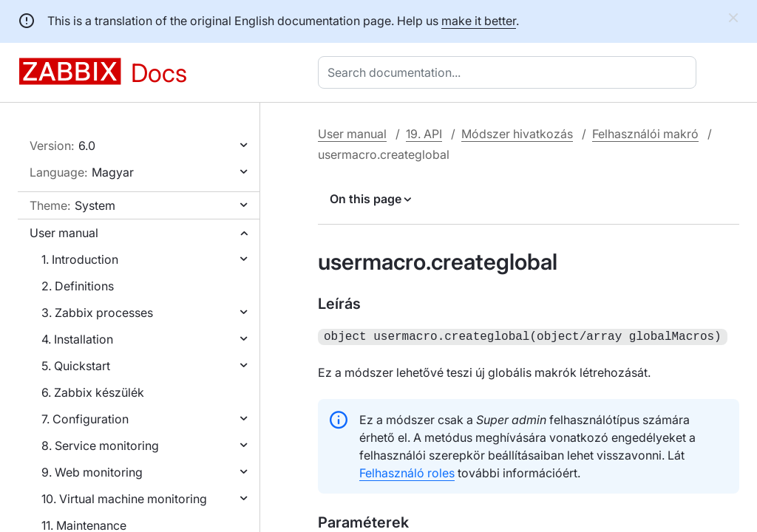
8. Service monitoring (100, 446)
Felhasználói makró (645, 134)
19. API (424, 134)
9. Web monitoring (92, 472)
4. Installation (77, 339)
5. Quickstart (76, 366)
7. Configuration (85, 419)
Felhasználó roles (407, 471)
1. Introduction (80, 259)
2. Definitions (78, 286)
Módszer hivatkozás (517, 134)
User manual (64, 233)
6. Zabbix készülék (93, 392)
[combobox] (510, 72)
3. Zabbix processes (97, 313)
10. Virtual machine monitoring (124, 499)
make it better (479, 21)
